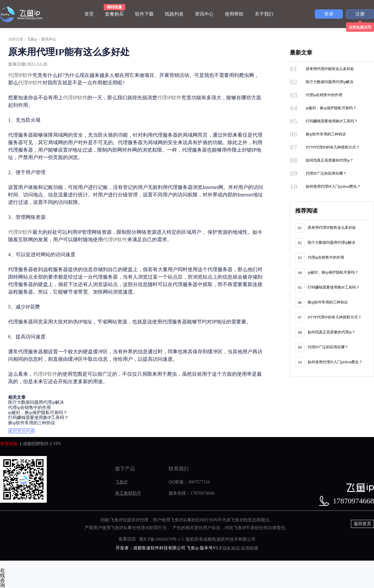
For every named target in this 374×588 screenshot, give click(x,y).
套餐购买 (114, 14)
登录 (329, 14)
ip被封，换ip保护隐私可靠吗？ (38, 413)
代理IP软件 (20, 75)
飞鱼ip (32, 39)
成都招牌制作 (36, 444)
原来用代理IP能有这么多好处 (330, 69)
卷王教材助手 (128, 493)
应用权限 (250, 548)
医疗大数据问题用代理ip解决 (36, 403)
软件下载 (144, 14)
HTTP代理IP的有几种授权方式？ (333, 147)
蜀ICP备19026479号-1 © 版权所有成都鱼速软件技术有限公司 (197, 539)
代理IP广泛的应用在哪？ (326, 173)
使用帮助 (234, 14)
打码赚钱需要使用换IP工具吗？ (38, 418)
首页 (89, 14)
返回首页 (362, 524)
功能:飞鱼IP (111, 520)
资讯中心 (204, 14)
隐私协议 (231, 548)
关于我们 (264, 14)
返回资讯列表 (22, 431)
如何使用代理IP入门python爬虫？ (333, 186)
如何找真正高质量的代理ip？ (330, 160)
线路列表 (174, 14)
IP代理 (142, 520)
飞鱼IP (121, 482)
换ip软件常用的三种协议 (32, 423)
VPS (57, 444)
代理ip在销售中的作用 (29, 408)
